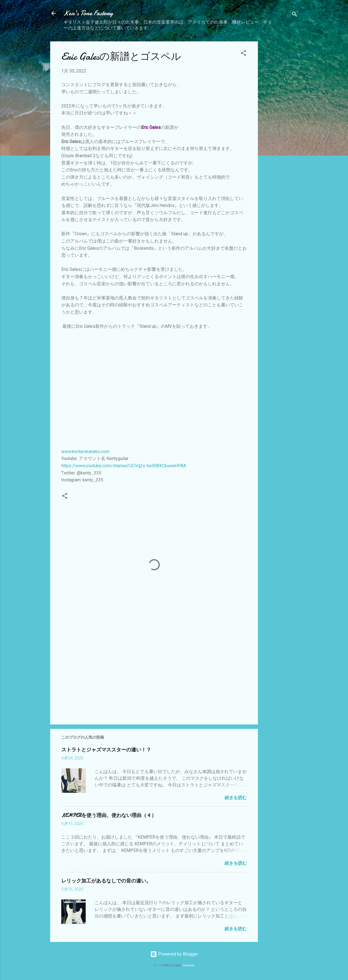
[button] (243, 54)
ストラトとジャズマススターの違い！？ (106, 750)
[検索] (294, 15)
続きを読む (236, 798)
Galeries (189, 965)
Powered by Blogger (174, 954)
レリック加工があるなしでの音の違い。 (106, 881)
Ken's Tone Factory (88, 13)
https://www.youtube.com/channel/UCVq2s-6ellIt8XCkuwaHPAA (124, 466)
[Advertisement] (280, 125)
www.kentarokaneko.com (85, 452)
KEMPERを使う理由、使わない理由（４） (109, 815)
